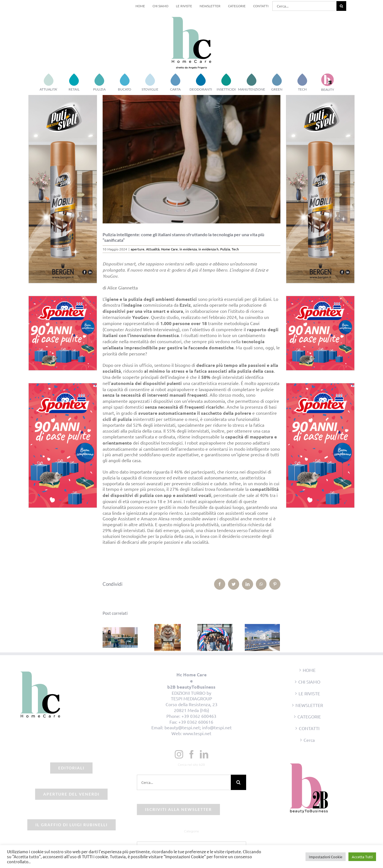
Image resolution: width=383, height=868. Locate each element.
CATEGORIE (309, 716)
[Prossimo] (276, 637)
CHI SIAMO (309, 682)
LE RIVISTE (309, 693)
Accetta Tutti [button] (362, 857)
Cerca (309, 740)
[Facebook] (192, 754)
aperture (138, 249)
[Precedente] (107, 637)
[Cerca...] (304, 6)
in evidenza (188, 249)
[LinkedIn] (204, 754)
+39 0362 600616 (196, 722)
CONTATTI (309, 728)
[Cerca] (341, 6)
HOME (309, 670)
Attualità (153, 249)
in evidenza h (209, 249)
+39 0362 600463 (199, 716)
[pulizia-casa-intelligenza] (192, 159)
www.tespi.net (197, 733)
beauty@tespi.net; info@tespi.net (198, 727)
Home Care (169, 249)
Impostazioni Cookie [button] (326, 857)
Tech (235, 249)
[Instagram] (179, 754)
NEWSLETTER (309, 705)
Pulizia (225, 249)
